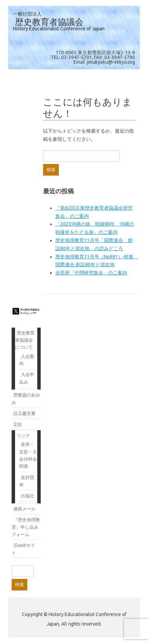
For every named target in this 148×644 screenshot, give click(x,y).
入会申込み (27, 378)
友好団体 (27, 481)
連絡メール (24, 509)
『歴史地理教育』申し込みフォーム (26, 527)
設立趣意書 (24, 413)
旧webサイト (23, 549)
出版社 (28, 496)
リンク (23, 435)
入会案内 (27, 360)
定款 (18, 424)
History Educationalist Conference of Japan (59, 29)
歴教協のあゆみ (26, 398)
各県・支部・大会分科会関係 (28, 455)
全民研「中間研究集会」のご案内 (91, 273)
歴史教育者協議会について (25, 340)
